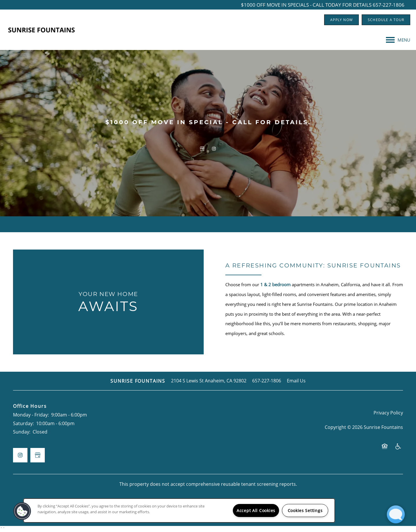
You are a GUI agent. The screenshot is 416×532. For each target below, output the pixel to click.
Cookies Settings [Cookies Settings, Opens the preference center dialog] (305, 510)
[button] (341, 20)
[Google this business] (202, 149)
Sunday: (22, 432)
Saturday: (23, 423)
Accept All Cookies (256, 510)
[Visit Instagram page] (214, 149)
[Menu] (398, 40)
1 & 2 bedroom (275, 284)
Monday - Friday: (31, 415)
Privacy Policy (388, 413)
